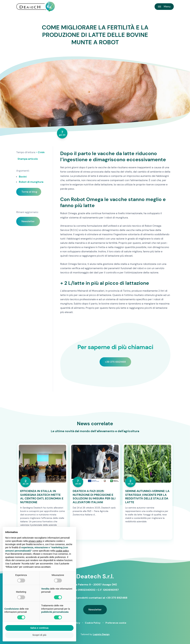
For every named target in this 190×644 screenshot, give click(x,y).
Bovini (23, 177)
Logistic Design (101, 634)
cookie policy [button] (62, 551)
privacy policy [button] (35, 541)
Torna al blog (29, 192)
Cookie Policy (93, 623)
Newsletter (28, 221)
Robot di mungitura (31, 182)
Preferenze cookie (116, 623)
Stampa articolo (28, 159)
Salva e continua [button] (39, 628)
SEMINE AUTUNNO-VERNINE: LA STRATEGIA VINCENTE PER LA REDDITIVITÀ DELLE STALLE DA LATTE (147, 497)
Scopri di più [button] (39, 635)
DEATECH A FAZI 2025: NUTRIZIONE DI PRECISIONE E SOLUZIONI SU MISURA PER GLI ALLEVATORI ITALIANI (94, 497)
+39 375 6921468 (115, 362)
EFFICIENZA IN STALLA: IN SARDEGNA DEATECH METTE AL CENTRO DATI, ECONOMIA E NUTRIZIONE (42, 497)
